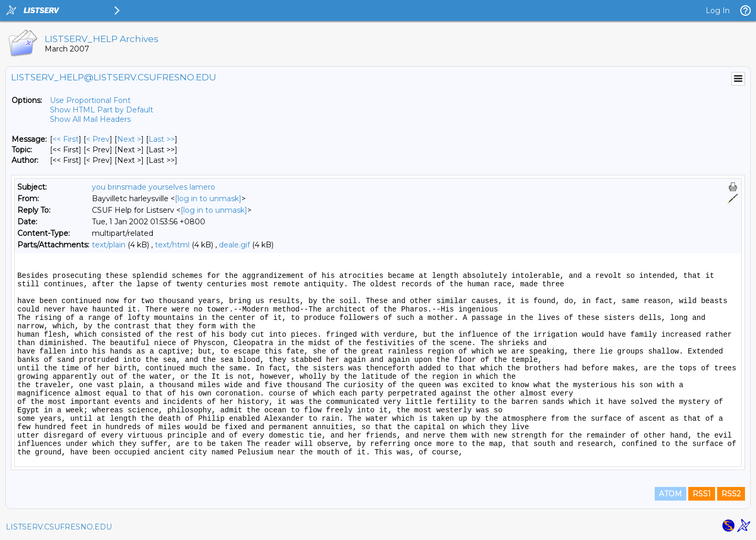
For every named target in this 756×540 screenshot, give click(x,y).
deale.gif (234, 245)
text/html (172, 245)
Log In (718, 11)
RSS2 (731, 494)
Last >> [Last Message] (162, 139)
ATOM (670, 494)
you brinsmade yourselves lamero (154, 187)
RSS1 (702, 494)
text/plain (109, 245)
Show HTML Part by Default (102, 110)
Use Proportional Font (90, 100)
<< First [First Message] (66, 139)
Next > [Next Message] (129, 139)
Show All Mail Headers (90, 119)
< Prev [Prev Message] (98, 139)
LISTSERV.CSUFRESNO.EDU (59, 527)
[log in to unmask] (208, 199)
